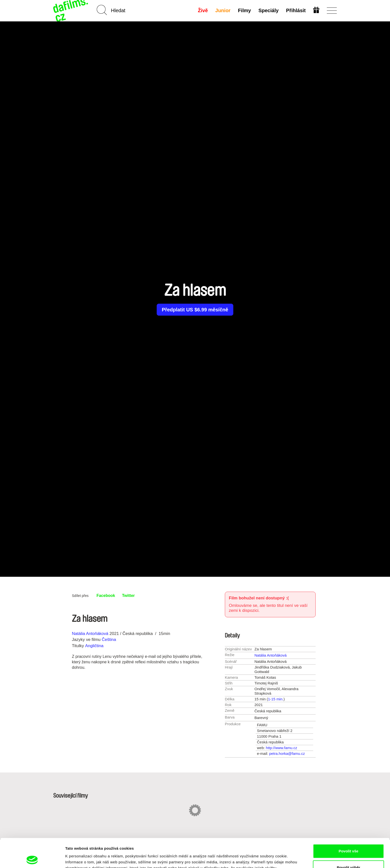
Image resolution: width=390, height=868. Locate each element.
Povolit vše (348, 822)
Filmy (244, 10)
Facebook (106, 596)
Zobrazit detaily (263, 855)
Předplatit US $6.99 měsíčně (195, 310)
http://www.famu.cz (282, 748)
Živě (203, 10)
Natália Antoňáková (90, 634)
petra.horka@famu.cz (287, 753)
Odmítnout (348, 855)
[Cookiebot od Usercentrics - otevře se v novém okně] (32, 858)
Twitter (128, 596)
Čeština (109, 640)
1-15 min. (276, 699)
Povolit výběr (348, 839)
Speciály (268, 10)
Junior (223, 10)
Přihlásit (296, 10)
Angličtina (94, 646)
